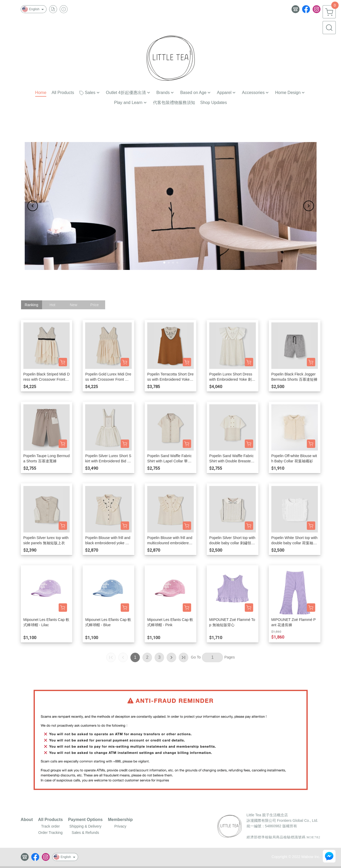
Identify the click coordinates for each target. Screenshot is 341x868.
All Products (50, 820)
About (27, 820)
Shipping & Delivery (85, 826)
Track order (50, 826)
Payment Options (85, 820)
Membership (120, 820)
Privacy (120, 826)
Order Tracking (51, 833)
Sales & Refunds (85, 833)
